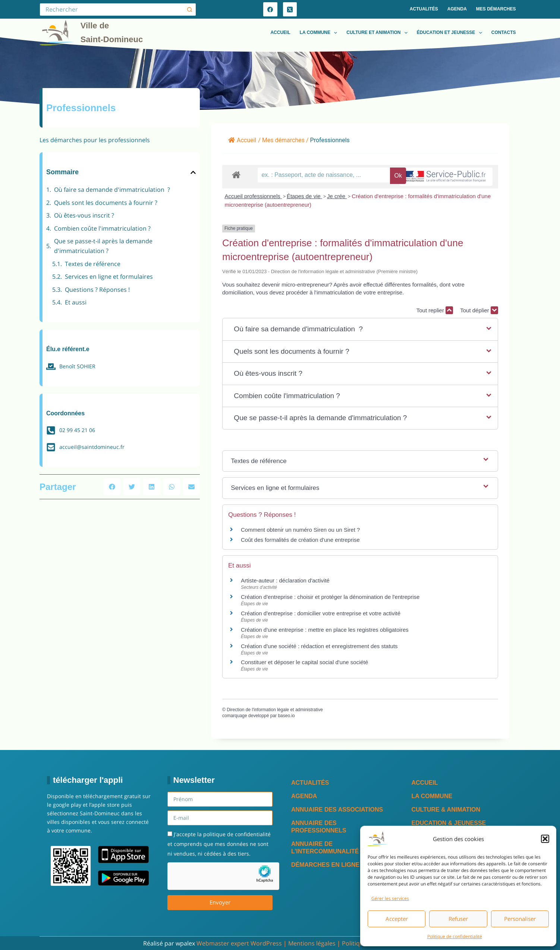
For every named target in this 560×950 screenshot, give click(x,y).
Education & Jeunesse (449, 823)
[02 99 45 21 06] (51, 430)
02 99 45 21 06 (77, 430)
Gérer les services (390, 898)
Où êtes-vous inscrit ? (84, 215)
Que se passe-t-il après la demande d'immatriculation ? (103, 246)
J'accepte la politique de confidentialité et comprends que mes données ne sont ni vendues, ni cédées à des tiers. (219, 844)
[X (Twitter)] (290, 9)
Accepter (397, 919)
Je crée (337, 196)
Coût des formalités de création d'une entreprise (300, 540)
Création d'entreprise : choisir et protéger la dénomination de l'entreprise (330, 597)
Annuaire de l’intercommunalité (325, 848)
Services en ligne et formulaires (109, 276)
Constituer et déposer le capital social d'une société (304, 662)
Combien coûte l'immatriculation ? (102, 228)
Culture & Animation (446, 810)
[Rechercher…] (111, 10)
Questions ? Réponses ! (97, 290)
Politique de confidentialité (455, 936)
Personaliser (520, 919)
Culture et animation (378, 33)
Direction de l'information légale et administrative (275, 710)
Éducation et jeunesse (451, 33)
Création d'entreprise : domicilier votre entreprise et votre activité (321, 613)
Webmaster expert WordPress (239, 943)
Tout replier (435, 310)
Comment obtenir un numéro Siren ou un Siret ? (300, 530)
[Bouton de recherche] (190, 10)
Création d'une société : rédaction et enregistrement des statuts (319, 646)
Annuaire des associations (337, 810)
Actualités (424, 9)
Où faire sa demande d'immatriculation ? (112, 190)
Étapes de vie (304, 196)
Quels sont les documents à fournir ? (106, 203)
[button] (545, 839)
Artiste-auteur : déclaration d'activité (285, 580)
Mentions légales (312, 943)
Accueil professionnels (253, 196)
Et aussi (76, 302)
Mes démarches (496, 9)
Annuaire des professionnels (319, 827)
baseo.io (286, 716)
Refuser (458, 919)
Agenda (457, 9)
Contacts (504, 32)
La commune (320, 33)
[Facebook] (270, 9)
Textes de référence (93, 264)
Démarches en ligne (325, 865)
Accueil (280, 32)
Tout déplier (479, 310)
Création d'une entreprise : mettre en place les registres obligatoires (325, 630)
